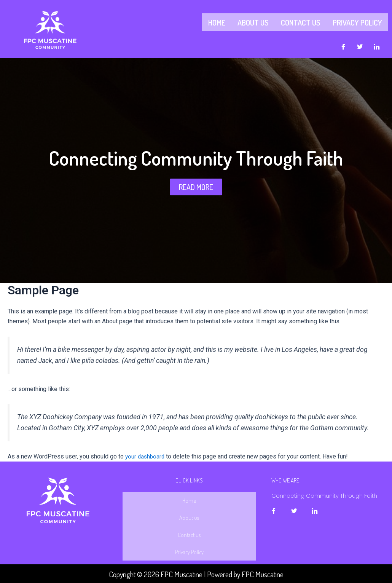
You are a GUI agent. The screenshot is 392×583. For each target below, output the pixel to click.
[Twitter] (360, 45)
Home (217, 22)
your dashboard (146, 455)
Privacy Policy (357, 22)
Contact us (301, 22)
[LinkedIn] (377, 45)
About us (253, 22)
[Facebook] (343, 45)
